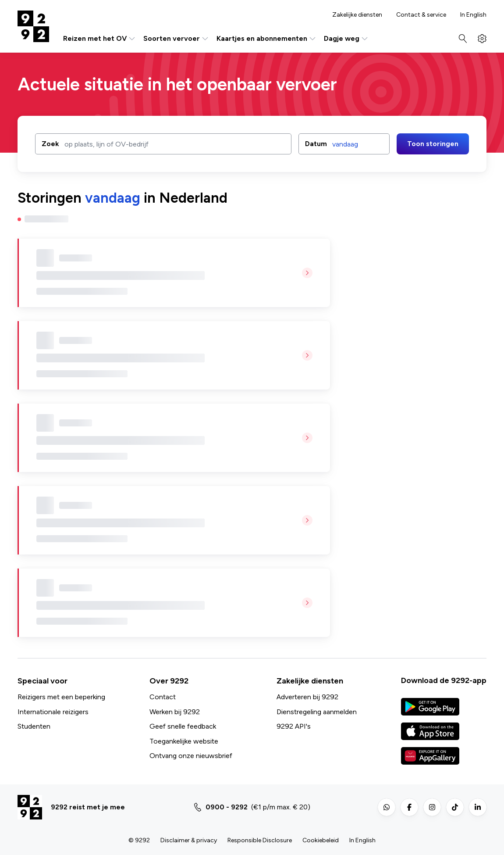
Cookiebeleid (321, 840)
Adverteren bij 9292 (307, 697)
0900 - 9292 (227, 807)
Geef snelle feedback (183, 726)
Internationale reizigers (53, 712)
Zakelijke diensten (357, 15)
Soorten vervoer (176, 39)
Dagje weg (346, 39)
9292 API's (294, 726)
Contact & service (421, 15)
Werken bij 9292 (175, 712)
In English (473, 15)
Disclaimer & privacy (189, 840)
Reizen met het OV (100, 39)
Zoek (50, 143)
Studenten (34, 726)
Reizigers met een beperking (61, 697)
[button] (344, 144)
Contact (163, 697)
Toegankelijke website (184, 741)
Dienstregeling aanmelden (317, 712)
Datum (316, 144)
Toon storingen (433, 144)
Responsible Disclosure (260, 840)
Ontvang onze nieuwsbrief (191, 756)
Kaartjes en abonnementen (267, 39)
